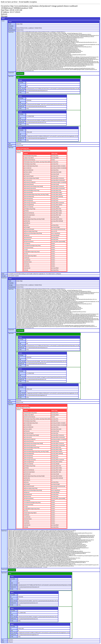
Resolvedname (12, 30)
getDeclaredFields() (28, 192)
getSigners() (27, 235)
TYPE (20, 93)
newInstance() (27, 268)
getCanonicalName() (28, 170)
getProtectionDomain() (29, 229)
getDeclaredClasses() (29, 184)
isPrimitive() (26, 264)
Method (26, 153)
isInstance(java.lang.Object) (30, 256)
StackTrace (11, 32)
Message (11, 28)
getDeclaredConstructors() (30, 188)
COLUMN (21, 82)
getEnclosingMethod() (29, 205)
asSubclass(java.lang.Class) (30, 156)
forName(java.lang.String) (30, 164)
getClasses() (27, 174)
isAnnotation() (27, 244)
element (10, 146)
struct (3, 19)
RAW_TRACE (22, 89)
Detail (10, 24)
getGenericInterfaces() (29, 213)
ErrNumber (11, 26)
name (3, 642)
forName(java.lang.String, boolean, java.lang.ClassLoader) (37, 162)
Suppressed (11, 73)
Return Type (54, 153)
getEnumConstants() (28, 207)
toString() (26, 270)
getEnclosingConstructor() (30, 203)
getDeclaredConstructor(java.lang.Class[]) (33, 186)
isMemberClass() (28, 262)
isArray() (26, 250)
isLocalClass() (27, 260)
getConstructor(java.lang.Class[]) (31, 178)
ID (19, 84)
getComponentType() (29, 176)
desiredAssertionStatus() (29, 160)
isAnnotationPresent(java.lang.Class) (32, 246)
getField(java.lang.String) (29, 209)
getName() (26, 225)
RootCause (4, 278)
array (18, 77)
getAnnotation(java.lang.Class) (31, 166)
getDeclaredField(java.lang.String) (32, 190)
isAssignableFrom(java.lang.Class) (32, 252)
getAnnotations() (28, 168)
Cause (3, 21)
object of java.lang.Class (23, 148)
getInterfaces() (27, 217)
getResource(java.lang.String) (31, 231)
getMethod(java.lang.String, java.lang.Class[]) (34, 219)
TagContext (11, 76)
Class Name (20, 151)
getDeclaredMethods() (29, 197)
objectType (11, 148)
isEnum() (26, 254)
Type (10, 143)
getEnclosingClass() (28, 201)
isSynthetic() (27, 266)
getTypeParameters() (29, 241)
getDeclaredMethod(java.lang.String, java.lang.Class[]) (36, 195)
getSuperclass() (27, 239)
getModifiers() (27, 223)
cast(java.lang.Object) (29, 158)
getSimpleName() (28, 237)
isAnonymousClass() (28, 248)
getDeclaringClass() (28, 199)
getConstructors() (28, 180)
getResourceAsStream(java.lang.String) (33, 233)
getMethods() (27, 221)
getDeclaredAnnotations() (30, 182)
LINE (20, 87)
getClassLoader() (28, 172)
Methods (19, 153)
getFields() (26, 211)
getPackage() (27, 227)
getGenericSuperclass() (29, 215)
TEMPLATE (21, 91)
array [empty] (20, 73)
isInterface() (27, 258)
